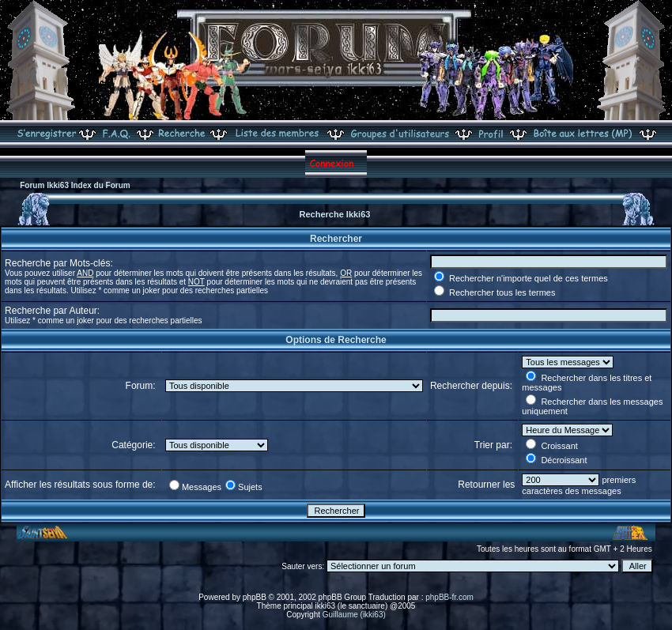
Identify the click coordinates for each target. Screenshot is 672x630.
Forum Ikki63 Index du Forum (75, 185)
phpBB (255, 597)
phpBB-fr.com (449, 597)
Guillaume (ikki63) (354, 615)
